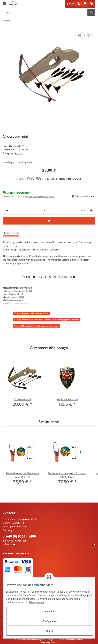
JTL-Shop (54, 642)
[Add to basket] (49, 221)
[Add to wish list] (88, 36)
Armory (19, 153)
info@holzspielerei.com (15, 541)
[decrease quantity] (7, 211)
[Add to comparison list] (79, 36)
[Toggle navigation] (4, 2)
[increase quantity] (91, 211)
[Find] (45, 13)
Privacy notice (36, 602)
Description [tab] (11, 233)
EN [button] (69, 4)
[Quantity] (44, 211)
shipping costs (69, 178)
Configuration (50, 621)
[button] (79, 4)
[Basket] (92, 4)
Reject (50, 631)
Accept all (50, 611)
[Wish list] (85, 4)
